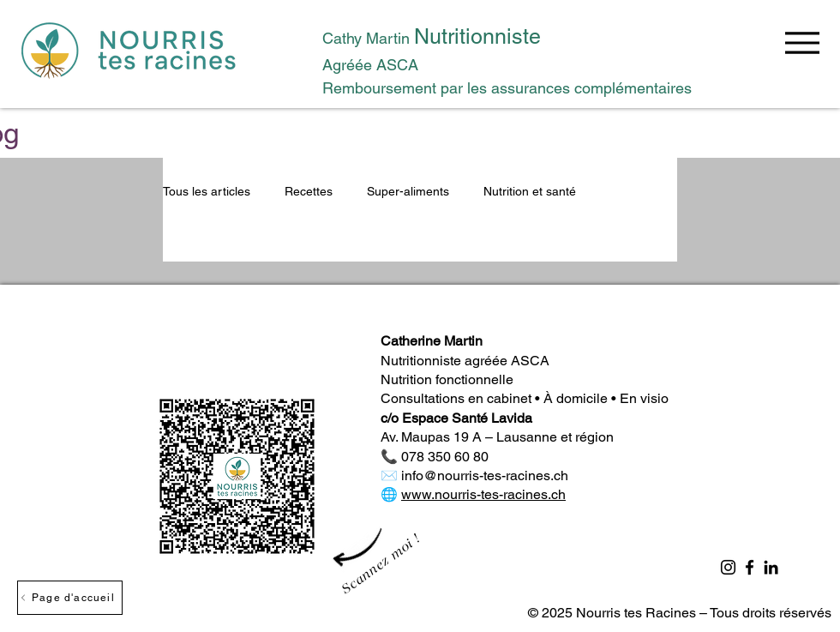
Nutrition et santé (530, 191)
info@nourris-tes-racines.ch (485, 476)
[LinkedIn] (771, 567)
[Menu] (802, 42)
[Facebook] (750, 567)
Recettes (309, 191)
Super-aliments (408, 191)
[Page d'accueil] (70, 598)
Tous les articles (207, 191)
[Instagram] (728, 567)
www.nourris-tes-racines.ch (483, 494)
